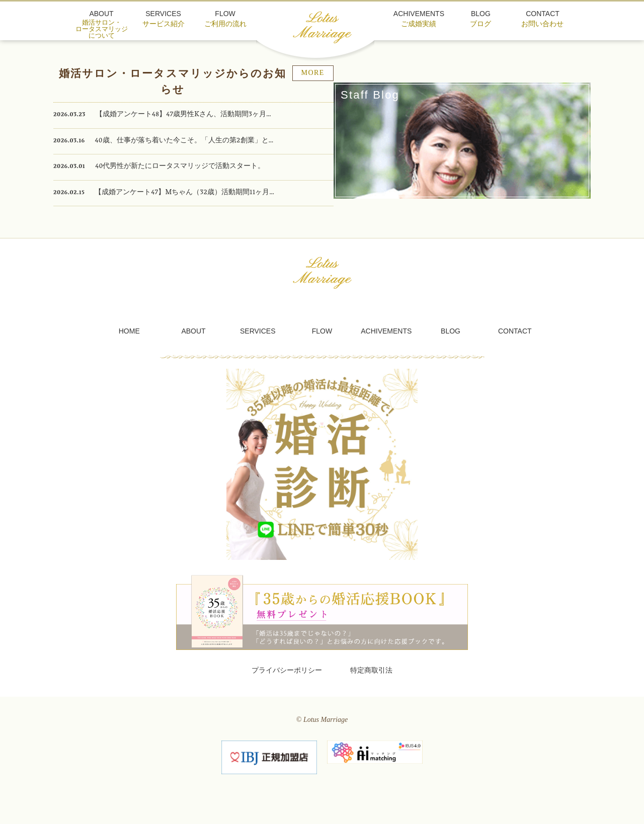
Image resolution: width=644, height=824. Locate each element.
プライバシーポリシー (287, 675)
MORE (363, 83)
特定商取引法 (371, 675)
